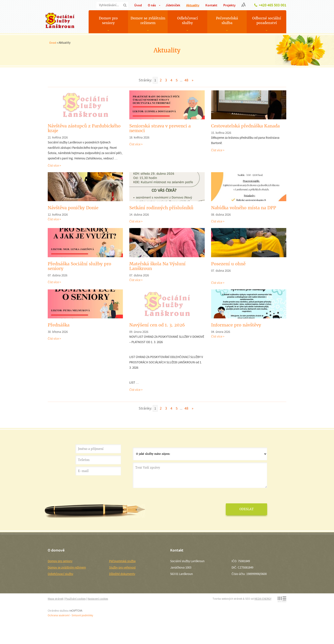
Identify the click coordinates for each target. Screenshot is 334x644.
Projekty (229, 5)
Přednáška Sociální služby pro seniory (79, 266)
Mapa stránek (55, 599)
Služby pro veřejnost (122, 567)
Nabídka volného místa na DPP (244, 208)
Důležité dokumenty (122, 574)
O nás (152, 5)
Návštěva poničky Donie (73, 208)
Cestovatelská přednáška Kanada (245, 126)
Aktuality (193, 5)
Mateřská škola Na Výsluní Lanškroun (157, 266)
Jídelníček (173, 5)
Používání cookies (75, 599)
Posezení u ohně (228, 264)
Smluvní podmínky (82, 615)
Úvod (138, 5)
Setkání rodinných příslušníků (161, 208)
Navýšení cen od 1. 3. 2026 (157, 325)
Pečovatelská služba (227, 21)
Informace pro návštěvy (236, 325)
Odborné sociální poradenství (267, 21)
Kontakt (211, 5)
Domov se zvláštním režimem (148, 21)
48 (186, 80)
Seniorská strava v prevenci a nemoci (160, 128)
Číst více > (54, 166)
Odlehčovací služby (187, 21)
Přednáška (59, 325)
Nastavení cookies (98, 599)
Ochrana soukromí (59, 615)
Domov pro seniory (108, 21)
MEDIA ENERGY (263, 599)
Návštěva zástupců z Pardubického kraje (84, 128)
